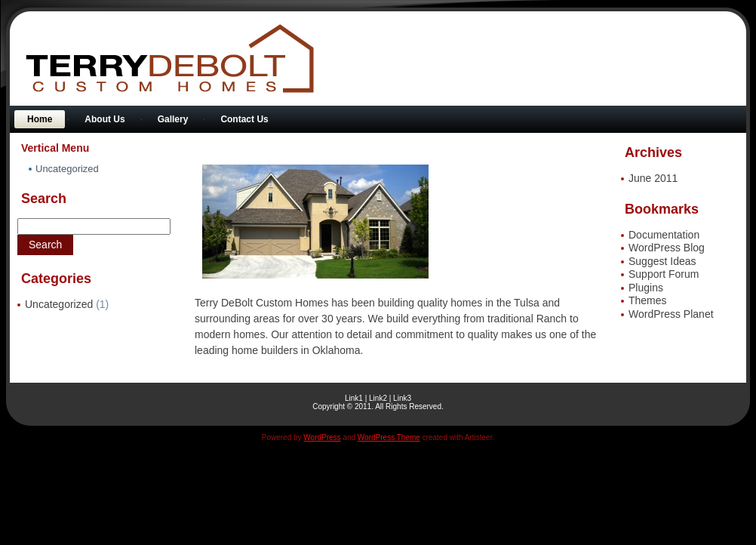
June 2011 (653, 178)
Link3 (402, 398)
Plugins (646, 288)
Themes (648, 300)
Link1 (354, 398)
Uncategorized (59, 304)
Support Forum (664, 274)
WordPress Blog (667, 248)
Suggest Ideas (662, 261)
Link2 (378, 398)
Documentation (664, 235)
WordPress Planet (671, 314)
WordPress (322, 437)
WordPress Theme (389, 437)
